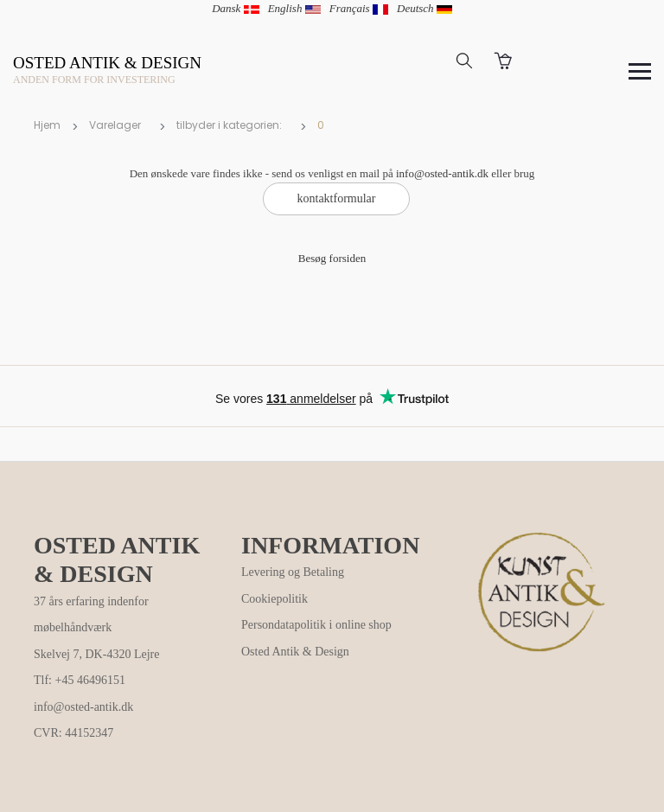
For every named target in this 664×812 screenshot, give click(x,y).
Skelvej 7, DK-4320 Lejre (96, 654)
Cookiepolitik (275, 599)
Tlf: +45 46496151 (80, 680)
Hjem (47, 125)
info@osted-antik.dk (442, 173)
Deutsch (425, 8)
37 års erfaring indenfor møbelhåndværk (91, 615)
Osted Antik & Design (295, 652)
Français (359, 8)
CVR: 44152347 (73, 733)
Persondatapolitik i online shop (316, 625)
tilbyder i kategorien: (229, 125)
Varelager (115, 125)
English (294, 8)
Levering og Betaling (293, 572)
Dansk (235, 8)
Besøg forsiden (332, 258)
